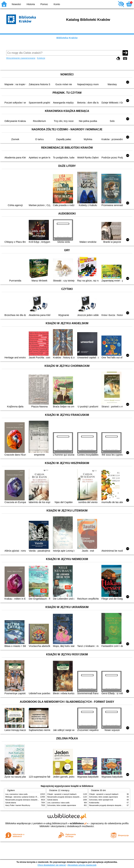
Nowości (16, 4)
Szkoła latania (11, 803)
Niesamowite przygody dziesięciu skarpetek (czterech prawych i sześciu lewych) (36, 800)
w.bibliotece (78, 823)
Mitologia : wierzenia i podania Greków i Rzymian (24, 797)
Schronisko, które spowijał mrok (101, 800)
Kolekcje (41, 58)
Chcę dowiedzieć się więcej (52, 865)
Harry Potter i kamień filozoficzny (18, 805)
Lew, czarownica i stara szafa (16, 794)
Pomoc (44, 4)
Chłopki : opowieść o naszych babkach (62, 794)
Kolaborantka (94, 803)
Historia (31, 4)
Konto (57, 4)
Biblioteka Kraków (67, 38)
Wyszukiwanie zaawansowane (21, 58)
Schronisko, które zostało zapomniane (62, 805)
